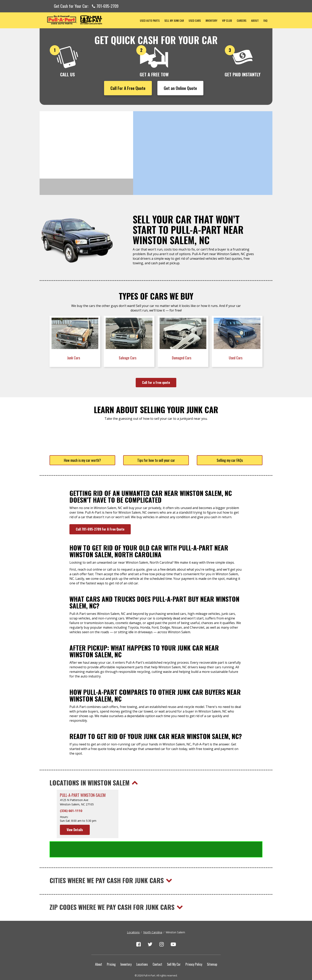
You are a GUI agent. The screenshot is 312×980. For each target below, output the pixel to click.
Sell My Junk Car (174, 20)
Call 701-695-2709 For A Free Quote (100, 529)
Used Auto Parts (150, 20)
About (255, 20)
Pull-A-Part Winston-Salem (83, 795)
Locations (133, 916)
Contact (157, 948)
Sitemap (212, 948)
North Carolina (153, 916)
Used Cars (195, 20)
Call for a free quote (156, 382)
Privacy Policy (194, 948)
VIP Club (227, 20)
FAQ (265, 20)
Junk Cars (74, 358)
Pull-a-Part (89, 20)
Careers (242, 20)
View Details (75, 830)
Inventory (211, 20)
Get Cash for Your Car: (86, 6)
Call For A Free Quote (128, 88)
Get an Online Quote (180, 88)
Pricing (111, 948)
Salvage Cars (128, 358)
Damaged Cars (182, 358)
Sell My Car (174, 948)
